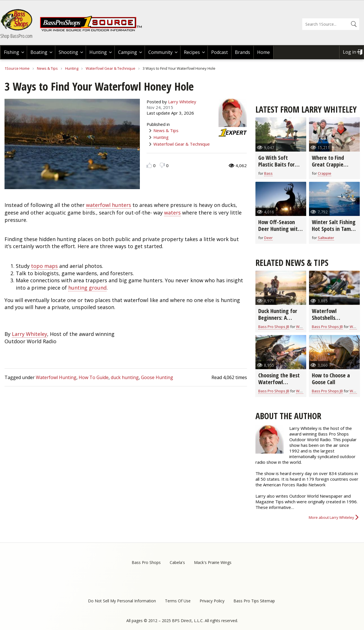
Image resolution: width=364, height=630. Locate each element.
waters (172, 213)
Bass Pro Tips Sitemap (254, 601)
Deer (268, 238)
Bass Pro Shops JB (274, 327)
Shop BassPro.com (16, 36)
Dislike (162, 165)
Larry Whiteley (182, 102)
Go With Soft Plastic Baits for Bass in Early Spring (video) (280, 168)
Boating (39, 52)
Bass (268, 173)
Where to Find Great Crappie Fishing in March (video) (330, 168)
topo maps (44, 266)
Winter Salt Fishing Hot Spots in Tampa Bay (334, 229)
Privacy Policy (212, 601)
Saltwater (326, 238)
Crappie (325, 173)
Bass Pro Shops (146, 562)
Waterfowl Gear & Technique (111, 68)
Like (149, 165)
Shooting (68, 52)
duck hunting (125, 377)
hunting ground (87, 288)
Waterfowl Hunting (56, 377)
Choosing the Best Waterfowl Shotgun (279, 382)
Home (263, 52)
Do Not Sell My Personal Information (122, 601)
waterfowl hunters (109, 205)
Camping (128, 52)
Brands (242, 52)
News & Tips (47, 68)
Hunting (98, 52)
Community (160, 52)
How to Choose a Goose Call (331, 379)
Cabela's (177, 562)
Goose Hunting (157, 377)
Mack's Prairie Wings (213, 562)
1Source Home (17, 68)
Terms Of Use (178, 601)
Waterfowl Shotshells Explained (324, 318)
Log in (349, 52)
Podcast (219, 52)
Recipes (192, 52)
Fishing (12, 52)
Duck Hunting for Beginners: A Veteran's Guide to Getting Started (280, 321)
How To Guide (94, 377)
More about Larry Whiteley (331, 517)
